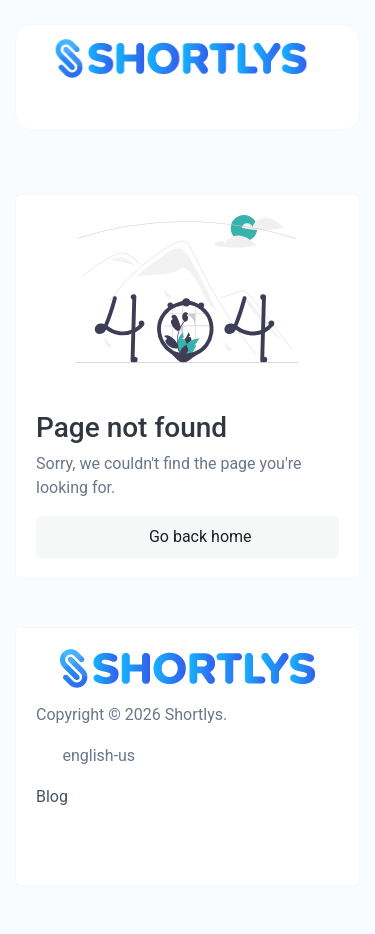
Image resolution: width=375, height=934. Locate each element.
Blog (52, 796)
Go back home (198, 536)
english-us (97, 755)
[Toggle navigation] (61, 102)
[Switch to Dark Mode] (162, 756)
